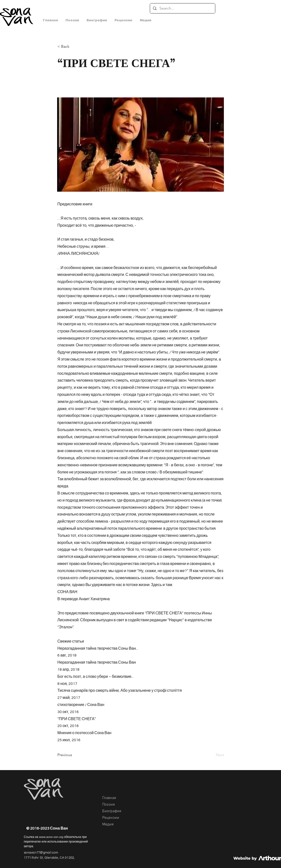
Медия (108, 824)
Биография (112, 811)
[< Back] (74, 47)
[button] (145, 20)
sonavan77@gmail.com (41, 853)
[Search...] (182, 8)
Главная (109, 798)
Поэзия (109, 805)
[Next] (212, 755)
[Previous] (74, 755)
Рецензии (111, 818)
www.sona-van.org (51, 837)
